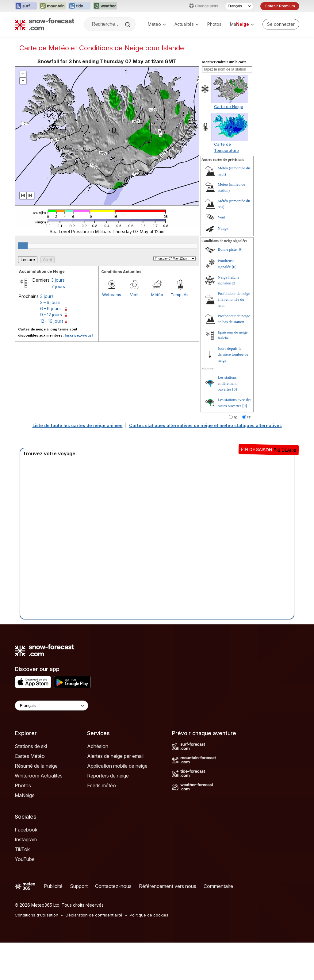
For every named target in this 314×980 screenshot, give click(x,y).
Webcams (112, 295)
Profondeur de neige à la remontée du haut (234, 299)
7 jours (58, 286)
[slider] (23, 246)
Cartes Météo (30, 756)
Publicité (53, 886)
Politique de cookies (149, 915)
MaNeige (25, 795)
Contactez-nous (113, 886)
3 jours (58, 280)
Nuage (223, 228)
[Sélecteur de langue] (239, 6)
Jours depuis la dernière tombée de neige (233, 354)
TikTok (22, 849)
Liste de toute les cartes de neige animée (78, 425)
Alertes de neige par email (115, 756)
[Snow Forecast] (44, 24)
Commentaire (218, 886)
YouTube (25, 859)
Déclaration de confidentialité (94, 915)
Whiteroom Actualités (39, 776)
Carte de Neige (229, 106)
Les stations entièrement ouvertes (227, 383)
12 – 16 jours (52, 321)
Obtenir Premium (280, 6)
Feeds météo (101, 785)
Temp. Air (180, 295)
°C (236, 418)
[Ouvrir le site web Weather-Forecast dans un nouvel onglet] (105, 6)
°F (249, 418)
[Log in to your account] (281, 24)
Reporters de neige (108, 776)
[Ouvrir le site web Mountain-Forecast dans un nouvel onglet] (53, 6)
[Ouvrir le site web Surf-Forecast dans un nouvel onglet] (26, 6)
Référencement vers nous (168, 886)
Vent (134, 295)
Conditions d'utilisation (36, 915)
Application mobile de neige (117, 766)
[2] (234, 283)
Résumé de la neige (36, 766)
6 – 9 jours (50, 309)
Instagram (26, 839)
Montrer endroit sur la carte (224, 62)
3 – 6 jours (50, 302)
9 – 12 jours (51, 315)
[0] (240, 249)
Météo (157, 24)
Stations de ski (31, 746)
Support (79, 886)
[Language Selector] (52, 706)
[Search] (128, 25)
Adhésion (98, 746)
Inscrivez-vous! (79, 335)
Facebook (26, 830)
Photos (214, 24)
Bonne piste (227, 249)
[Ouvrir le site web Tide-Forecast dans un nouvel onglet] (79, 6)
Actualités (187, 24)
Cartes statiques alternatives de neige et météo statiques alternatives (205, 425)
